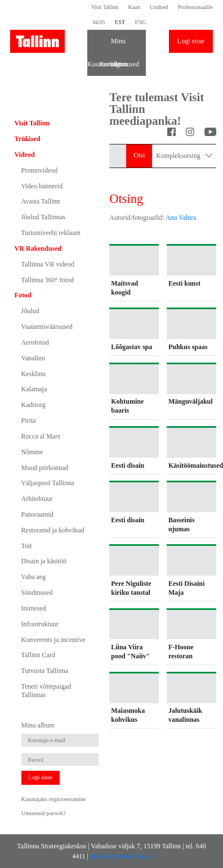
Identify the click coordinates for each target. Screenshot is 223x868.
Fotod (23, 295)
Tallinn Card (38, 655)
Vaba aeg (34, 577)
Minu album (117, 45)
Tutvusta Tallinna (45, 671)
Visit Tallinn (105, 7)
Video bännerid (42, 186)
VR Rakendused (38, 248)
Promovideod (40, 170)
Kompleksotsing (184, 156)
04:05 (99, 22)
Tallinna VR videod (48, 264)
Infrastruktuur (40, 624)
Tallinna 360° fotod (48, 280)
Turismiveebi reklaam (51, 233)
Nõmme (32, 452)
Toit (27, 546)
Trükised (28, 139)
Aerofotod (35, 342)
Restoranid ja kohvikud (53, 530)
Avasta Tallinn (41, 201)
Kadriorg (34, 405)
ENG (140, 22)
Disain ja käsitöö (44, 561)
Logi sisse (191, 41)
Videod (25, 155)
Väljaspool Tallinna (48, 483)
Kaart (134, 7)
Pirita (29, 421)
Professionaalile (195, 7)
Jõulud (30, 311)
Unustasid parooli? (44, 813)
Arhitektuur (37, 499)
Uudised (159, 7)
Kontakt (105, 64)
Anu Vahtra (181, 218)
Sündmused (37, 593)
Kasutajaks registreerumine (54, 799)
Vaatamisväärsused (47, 327)
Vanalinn (34, 358)
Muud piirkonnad (45, 468)
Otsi (139, 155)
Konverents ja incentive (53, 640)
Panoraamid (37, 514)
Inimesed (34, 608)
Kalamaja (34, 389)
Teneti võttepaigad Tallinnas (46, 690)
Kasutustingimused (93, 64)
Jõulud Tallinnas (44, 217)
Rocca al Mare (41, 436)
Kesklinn (34, 374)
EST (120, 22)
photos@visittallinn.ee (121, 856)
